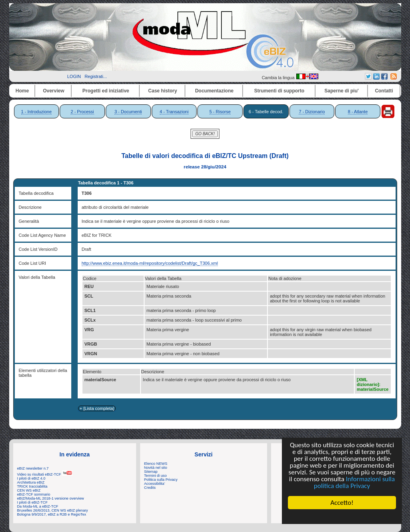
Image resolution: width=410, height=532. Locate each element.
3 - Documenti (128, 112)
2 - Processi (82, 112)
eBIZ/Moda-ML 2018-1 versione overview (51, 498)
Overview (53, 91)
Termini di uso (155, 476)
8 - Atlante (358, 112)
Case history (163, 91)
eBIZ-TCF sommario (34, 494)
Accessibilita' (155, 484)
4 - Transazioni (174, 112)
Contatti (384, 91)
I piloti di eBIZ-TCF (32, 502)
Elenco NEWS (156, 464)
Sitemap (151, 472)
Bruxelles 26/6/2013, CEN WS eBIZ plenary (53, 510)
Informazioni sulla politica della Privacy (354, 482)
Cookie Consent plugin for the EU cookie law (342, 516)
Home (22, 91)
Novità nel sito (156, 468)
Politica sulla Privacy (161, 480)
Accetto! (342, 503)
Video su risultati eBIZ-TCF (45, 474)
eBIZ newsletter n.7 (33, 468)
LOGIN (74, 76)
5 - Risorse (220, 112)
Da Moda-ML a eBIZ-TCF (38, 506)
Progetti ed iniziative (106, 91)
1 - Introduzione (36, 112)
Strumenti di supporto (279, 91)
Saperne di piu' (342, 91)
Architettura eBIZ (31, 482)
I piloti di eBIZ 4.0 (31, 478)
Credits (150, 488)
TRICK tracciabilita (32, 486)
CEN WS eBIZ (29, 490)
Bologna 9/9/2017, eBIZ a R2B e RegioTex (52, 514)
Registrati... (96, 76)
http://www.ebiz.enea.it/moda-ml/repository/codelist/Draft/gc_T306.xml (150, 263)
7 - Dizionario (312, 112)
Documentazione (214, 91)
